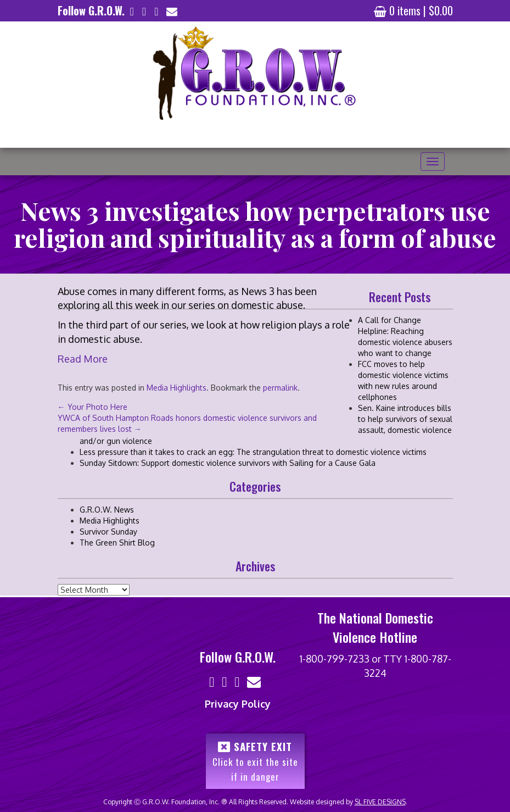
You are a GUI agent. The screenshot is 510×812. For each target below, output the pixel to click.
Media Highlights (110, 521)
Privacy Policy (238, 704)
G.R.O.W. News (107, 510)
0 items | (413, 10)
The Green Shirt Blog (117, 543)
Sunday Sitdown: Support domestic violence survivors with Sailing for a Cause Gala (228, 463)
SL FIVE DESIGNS (380, 802)
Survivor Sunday (108, 532)
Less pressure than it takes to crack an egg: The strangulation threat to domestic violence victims (253, 452)
